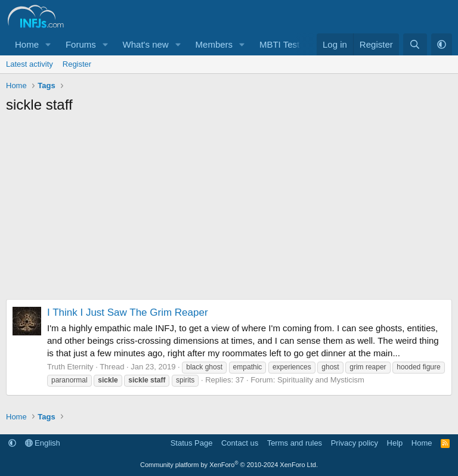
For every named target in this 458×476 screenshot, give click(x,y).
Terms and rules (295, 443)
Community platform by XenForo (229, 465)
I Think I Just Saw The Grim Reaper (128, 312)
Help (395, 443)
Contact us (240, 443)
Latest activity (30, 64)
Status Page (192, 443)
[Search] (415, 44)
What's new (146, 44)
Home (27, 44)
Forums (81, 44)
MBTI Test (279, 44)
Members (214, 44)
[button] (48, 44)
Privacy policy (355, 443)
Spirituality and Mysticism (321, 380)
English (43, 443)
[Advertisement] (229, 210)
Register (77, 64)
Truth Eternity (70, 367)
